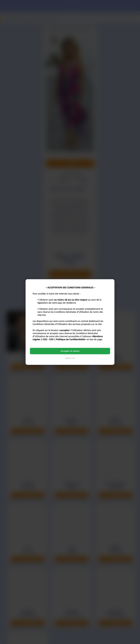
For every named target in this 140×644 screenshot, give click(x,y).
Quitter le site (70, 358)
